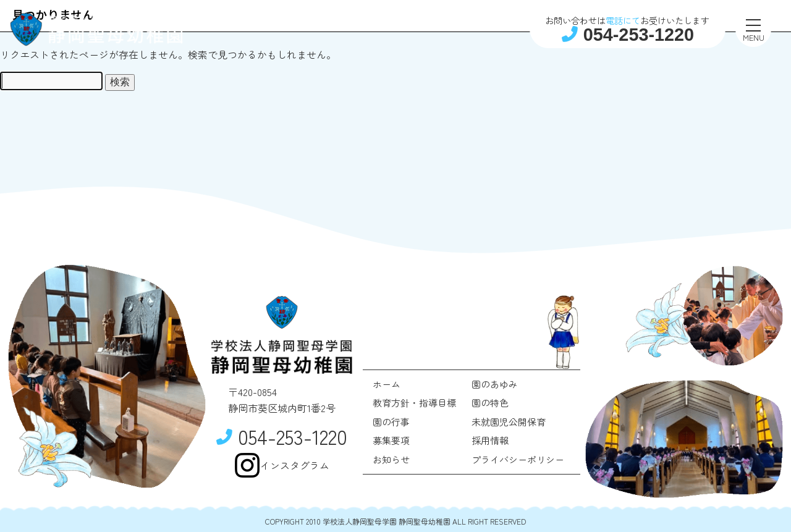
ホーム (387, 384)
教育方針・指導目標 (414, 403)
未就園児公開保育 (509, 422)
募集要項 (391, 440)
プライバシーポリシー (518, 459)
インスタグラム (282, 465)
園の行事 (391, 422)
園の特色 (490, 403)
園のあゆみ (495, 384)
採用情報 (490, 440)
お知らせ (391, 459)
